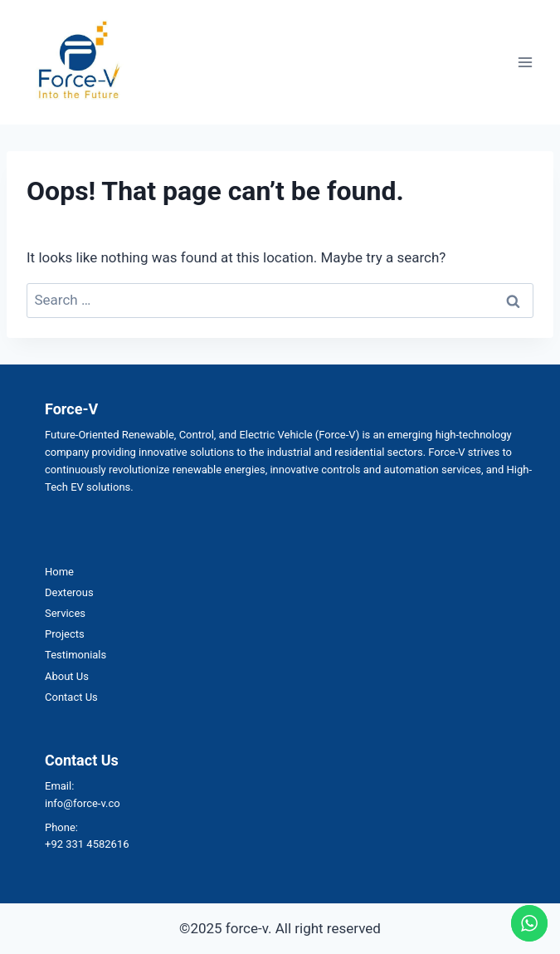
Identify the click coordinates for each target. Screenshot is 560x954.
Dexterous (69, 592)
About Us (67, 676)
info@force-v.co (83, 803)
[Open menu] (525, 62)
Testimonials (75, 655)
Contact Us (71, 697)
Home (59, 572)
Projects (65, 634)
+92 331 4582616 (87, 844)
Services (65, 613)
